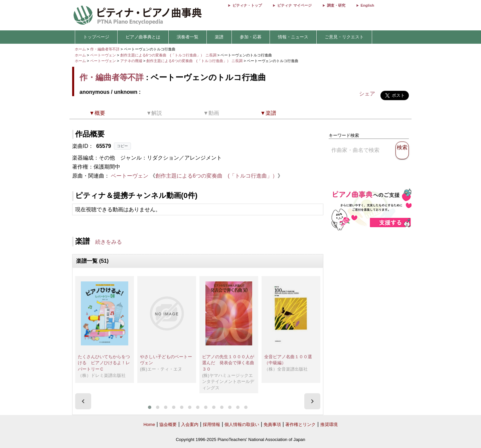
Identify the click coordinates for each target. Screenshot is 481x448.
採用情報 (211, 424)
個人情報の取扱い (242, 424)
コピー (122, 146)
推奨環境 (329, 424)
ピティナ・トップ (247, 5)
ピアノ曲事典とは (143, 37)
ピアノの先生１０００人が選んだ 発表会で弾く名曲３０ (228, 363)
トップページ (96, 37)
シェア (367, 94)
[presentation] (83, 401)
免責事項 (272, 424)
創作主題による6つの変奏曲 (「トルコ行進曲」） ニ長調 (168, 55)
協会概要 (168, 424)
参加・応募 (251, 37)
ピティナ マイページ (294, 5)
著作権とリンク (300, 424)
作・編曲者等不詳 (105, 49)
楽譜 (219, 37)
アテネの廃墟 (132, 61)
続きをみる (109, 242)
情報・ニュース (293, 37)
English (367, 5)
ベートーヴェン (103, 55)
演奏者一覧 (188, 37)
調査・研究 (336, 5)
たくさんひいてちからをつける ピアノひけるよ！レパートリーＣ (104, 363)
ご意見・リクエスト (344, 37)
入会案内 (190, 424)
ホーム (80, 49)
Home (149, 424)
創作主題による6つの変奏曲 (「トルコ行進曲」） (216, 176)
